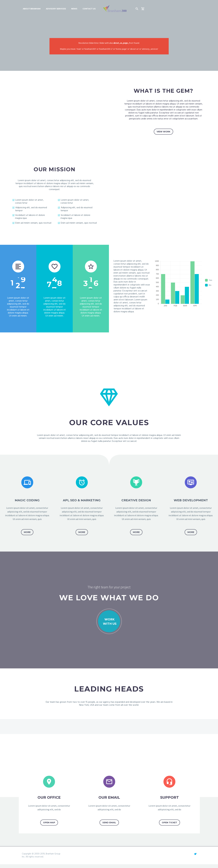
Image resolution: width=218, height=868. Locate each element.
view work (163, 132)
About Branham (32, 9)
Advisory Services (56, 9)
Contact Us (89, 9)
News (74, 9)
